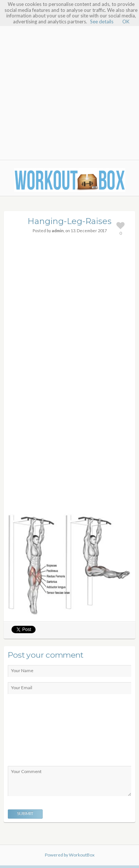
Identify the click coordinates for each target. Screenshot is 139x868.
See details (102, 22)
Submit (25, 813)
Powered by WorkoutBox (70, 855)
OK (126, 22)
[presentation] (38, 732)
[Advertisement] (69, 86)
